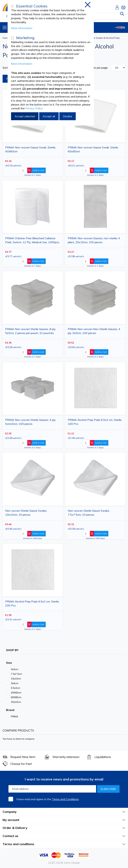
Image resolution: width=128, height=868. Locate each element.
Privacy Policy (34, 108)
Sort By (7, 68)
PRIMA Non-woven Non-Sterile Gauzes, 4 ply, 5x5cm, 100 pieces (94, 331)
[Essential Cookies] (12, 6)
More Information (22, 28)
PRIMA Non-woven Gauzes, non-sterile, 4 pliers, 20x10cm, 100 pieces (94, 240)
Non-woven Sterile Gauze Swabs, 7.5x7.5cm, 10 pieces (89, 513)
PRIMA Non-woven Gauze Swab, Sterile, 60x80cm (93, 149)
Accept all (49, 116)
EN (120, 27)
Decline (68, 116)
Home (6, 38)
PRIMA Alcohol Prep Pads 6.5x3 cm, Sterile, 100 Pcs (95, 422)
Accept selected (25, 116)
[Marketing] (12, 38)
